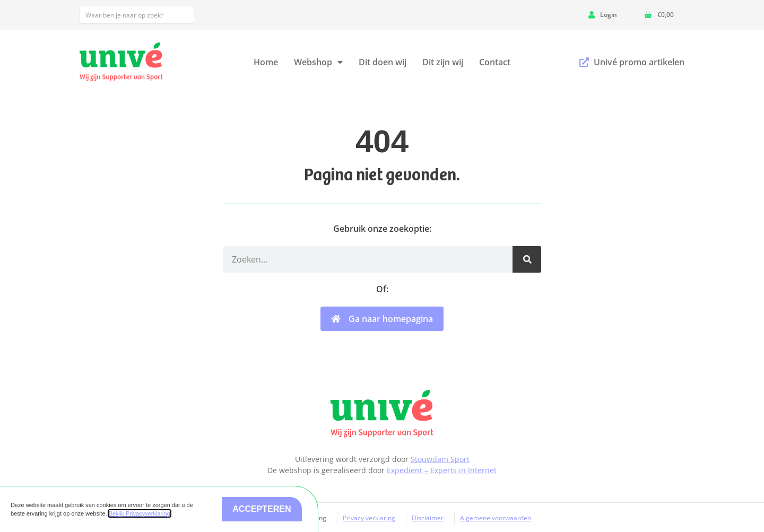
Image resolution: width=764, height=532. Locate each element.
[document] (382, 266)
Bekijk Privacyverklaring (140, 513)
